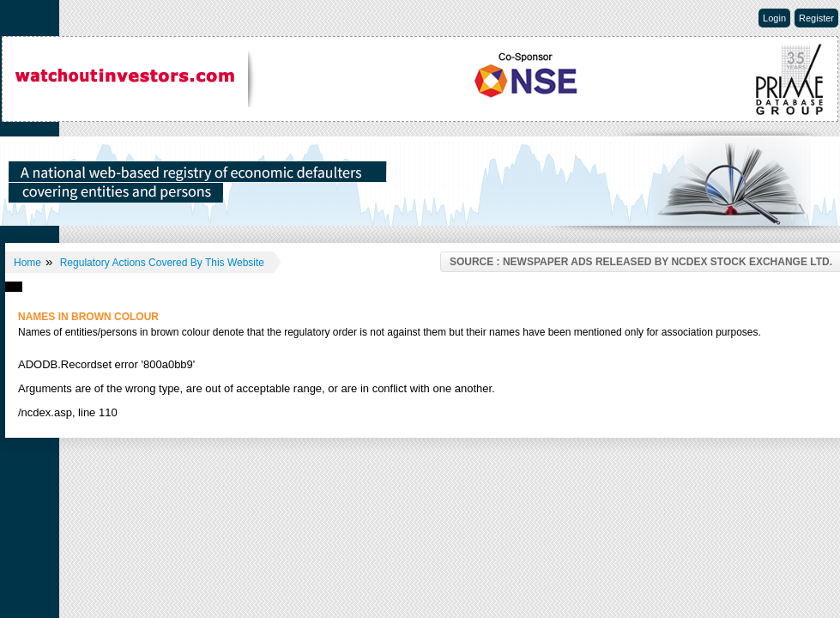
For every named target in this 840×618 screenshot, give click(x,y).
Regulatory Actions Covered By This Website (162, 263)
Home (27, 263)
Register (816, 18)
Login (774, 18)
